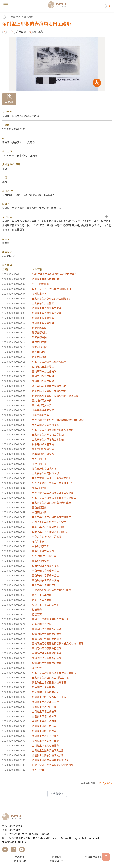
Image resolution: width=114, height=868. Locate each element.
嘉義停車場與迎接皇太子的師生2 (50, 532)
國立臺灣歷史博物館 (13, 817)
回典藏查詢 (57, 794)
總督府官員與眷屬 (42, 595)
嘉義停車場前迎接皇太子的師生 (49, 527)
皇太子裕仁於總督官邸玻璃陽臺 (49, 362)
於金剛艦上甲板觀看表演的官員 (49, 682)
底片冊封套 (38, 770)
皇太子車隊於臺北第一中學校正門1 (51, 478)
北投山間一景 (39, 459)
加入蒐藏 (38, 31)
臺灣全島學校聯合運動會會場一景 (50, 619)
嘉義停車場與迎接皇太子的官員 (49, 522)
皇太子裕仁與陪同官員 (44, 585)
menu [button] (6, 5)
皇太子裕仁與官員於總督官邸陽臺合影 (53, 430)
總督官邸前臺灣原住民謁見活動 (49, 386)
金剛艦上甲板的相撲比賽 (45, 736)
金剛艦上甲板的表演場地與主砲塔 (50, 760)
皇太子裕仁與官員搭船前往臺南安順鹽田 (54, 493)
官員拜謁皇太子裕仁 (43, 366)
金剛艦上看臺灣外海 (43, 318)
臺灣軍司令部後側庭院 (44, 371)
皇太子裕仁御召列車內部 (45, 473)
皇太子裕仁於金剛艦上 (44, 303)
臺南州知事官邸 (41, 561)
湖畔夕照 (37, 668)
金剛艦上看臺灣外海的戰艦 (47, 308)
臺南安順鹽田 (39, 488)
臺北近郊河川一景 (42, 400)
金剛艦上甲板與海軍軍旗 (45, 702)
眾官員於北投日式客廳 (44, 469)
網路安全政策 (57, 861)
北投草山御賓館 (41, 415)
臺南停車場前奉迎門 (43, 551)
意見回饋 (21, 31)
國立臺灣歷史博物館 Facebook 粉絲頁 (5, 849)
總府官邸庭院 (39, 342)
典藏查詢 (15, 17)
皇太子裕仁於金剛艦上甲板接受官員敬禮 (54, 673)
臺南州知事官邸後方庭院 (45, 566)
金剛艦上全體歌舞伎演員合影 (48, 750)
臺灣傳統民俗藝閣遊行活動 (47, 629)
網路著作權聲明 (94, 857)
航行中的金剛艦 (41, 284)
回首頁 (4, 17)
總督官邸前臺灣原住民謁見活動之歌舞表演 (55, 396)
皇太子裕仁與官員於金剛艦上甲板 (50, 677)
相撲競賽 (37, 609)
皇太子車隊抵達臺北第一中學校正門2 (52, 483)
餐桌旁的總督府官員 (43, 444)
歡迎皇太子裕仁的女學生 (45, 605)
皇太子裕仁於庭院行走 (44, 556)
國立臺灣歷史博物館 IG (14, 849)
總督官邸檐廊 (39, 357)
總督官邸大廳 (39, 352)
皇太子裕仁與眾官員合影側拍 (48, 434)
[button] (57, 217)
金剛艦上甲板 (39, 294)
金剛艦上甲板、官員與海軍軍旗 (49, 697)
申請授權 (9, 102)
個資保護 (57, 857)
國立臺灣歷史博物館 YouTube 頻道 (22, 849)
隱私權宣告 (20, 861)
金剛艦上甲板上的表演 (44, 707)
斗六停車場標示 (41, 541)
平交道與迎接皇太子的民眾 (47, 537)
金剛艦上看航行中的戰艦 (45, 279)
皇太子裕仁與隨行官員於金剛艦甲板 (52, 289)
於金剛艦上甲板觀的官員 (45, 687)
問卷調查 (20, 857)
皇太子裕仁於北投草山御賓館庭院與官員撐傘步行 (59, 420)
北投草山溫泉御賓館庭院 (45, 425)
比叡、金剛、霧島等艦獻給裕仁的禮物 (53, 765)
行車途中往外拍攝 (42, 624)
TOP (106, 857)
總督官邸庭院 (39, 328)
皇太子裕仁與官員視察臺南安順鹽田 (52, 502)
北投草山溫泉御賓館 (43, 410)
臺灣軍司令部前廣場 (43, 376)
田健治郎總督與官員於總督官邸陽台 (52, 590)
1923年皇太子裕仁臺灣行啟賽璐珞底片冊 (54, 274)
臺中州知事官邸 (41, 546)
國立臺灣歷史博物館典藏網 (58, 5)
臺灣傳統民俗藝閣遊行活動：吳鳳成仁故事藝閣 (58, 643)
